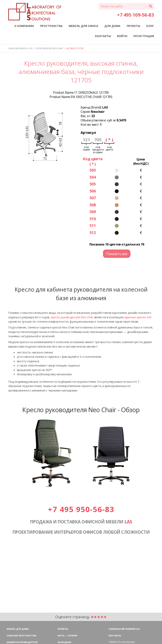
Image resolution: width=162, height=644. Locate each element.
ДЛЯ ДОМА (112, 26)
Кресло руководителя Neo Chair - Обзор (81, 410)
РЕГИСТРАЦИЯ (144, 36)
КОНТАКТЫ (103, 36)
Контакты (115, 636)
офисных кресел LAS (138, 317)
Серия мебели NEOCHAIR (49, 48)
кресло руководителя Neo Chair (72, 317)
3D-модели (64, 642)
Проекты (63, 629)
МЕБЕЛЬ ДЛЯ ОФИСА (83, 26)
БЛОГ (150, 26)
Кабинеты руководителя (22, 642)
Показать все (117, 254)
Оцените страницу (81, 617)
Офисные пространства (21, 636)
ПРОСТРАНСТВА (51, 26)
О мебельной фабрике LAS (124, 629)
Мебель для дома (18, 629)
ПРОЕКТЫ (133, 26)
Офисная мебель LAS (20, 48)
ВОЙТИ (122, 36)
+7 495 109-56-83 (135, 15)
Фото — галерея (67, 636)
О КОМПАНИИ (24, 26)
